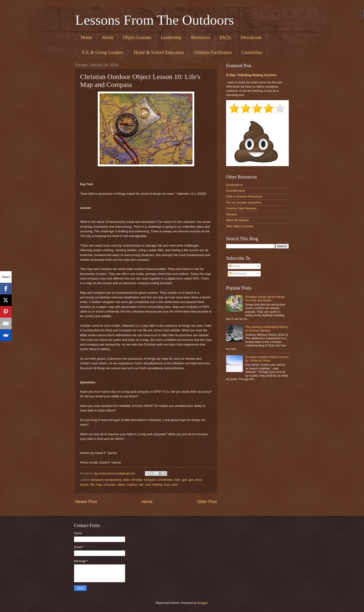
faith (177, 480)
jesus (198, 480)
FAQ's (225, 37)
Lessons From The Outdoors (155, 20)
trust (167, 485)
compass (150, 480)
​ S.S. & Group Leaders (102, 52)
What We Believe (238, 220)
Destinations (234, 185)
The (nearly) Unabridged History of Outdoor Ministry (266, 329)
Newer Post (86, 502)
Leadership (171, 37)
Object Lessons (137, 37)
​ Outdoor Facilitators (213, 52)
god (184, 480)
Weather (232, 214)
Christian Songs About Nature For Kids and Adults (265, 299)
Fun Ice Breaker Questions (244, 202)
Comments (238, 274)
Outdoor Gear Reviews (241, 208)
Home (86, 37)
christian (137, 480)
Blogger (203, 603)
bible (126, 480)
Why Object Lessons (240, 226)
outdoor (132, 485)
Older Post (207, 502)
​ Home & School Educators (158, 52)
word (175, 485)
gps (191, 480)
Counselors (252, 52)
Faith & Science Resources (244, 196)
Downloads (251, 37)
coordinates (165, 480)
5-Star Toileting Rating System (251, 75)
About (107, 37)
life (92, 485)
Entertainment (235, 191)
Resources (201, 37)
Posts (234, 266)
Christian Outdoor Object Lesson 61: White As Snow (267, 359)
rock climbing (154, 485)
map (99, 485)
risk (141, 485)
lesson (84, 485)
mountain (109, 485)
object (121, 485)
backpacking (113, 480)
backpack (97, 480)
